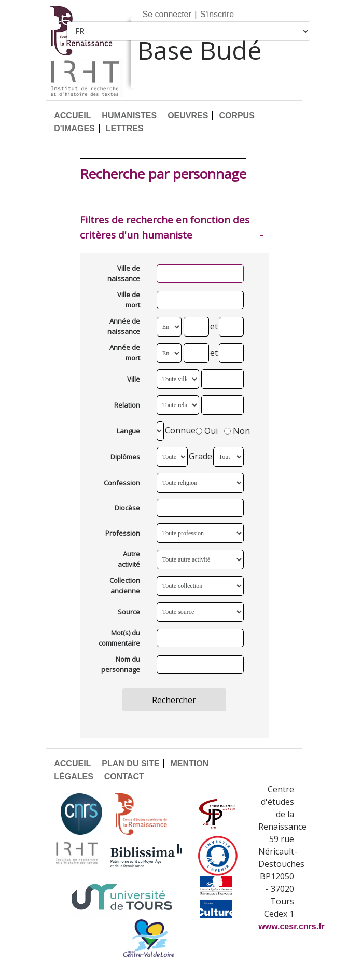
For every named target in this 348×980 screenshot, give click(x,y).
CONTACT (124, 776)
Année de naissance (124, 326)
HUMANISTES (129, 115)
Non (237, 431)
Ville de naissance (124, 273)
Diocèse (127, 508)
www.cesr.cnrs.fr (291, 926)
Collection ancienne (125, 585)
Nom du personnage (121, 664)
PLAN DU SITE (130, 764)
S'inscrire (217, 14)
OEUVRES (188, 115)
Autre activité (129, 559)
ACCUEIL (72, 115)
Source (129, 612)
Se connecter (167, 14)
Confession (122, 483)
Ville (134, 379)
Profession (123, 533)
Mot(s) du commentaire (119, 638)
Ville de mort (129, 300)
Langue (128, 431)
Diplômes (125, 457)
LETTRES (125, 128)
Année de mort (125, 353)
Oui (207, 431)
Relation (127, 405)
